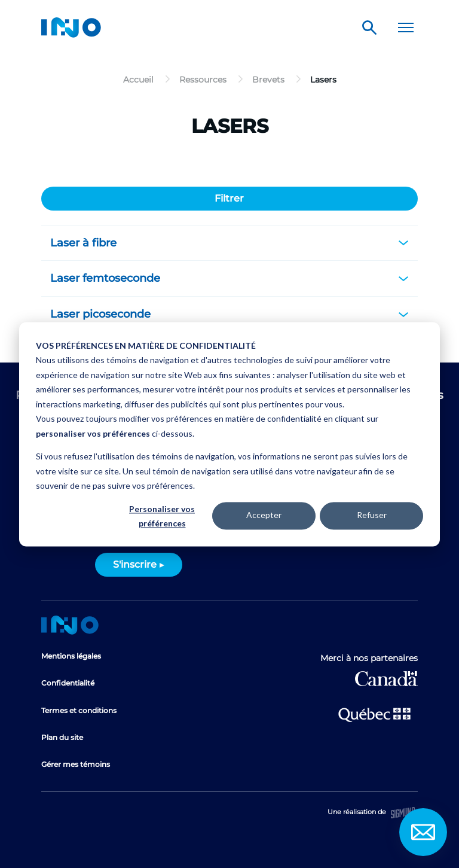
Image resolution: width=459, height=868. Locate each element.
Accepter (264, 515)
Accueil (70, 625)
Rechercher (369, 28)
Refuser (372, 515)
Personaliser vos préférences (162, 516)
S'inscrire (135, 564)
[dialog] (229, 434)
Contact (423, 832)
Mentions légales (71, 656)
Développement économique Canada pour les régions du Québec (386, 679)
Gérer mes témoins (76, 764)
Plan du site (62, 737)
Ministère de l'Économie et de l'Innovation (374, 714)
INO (71, 28)
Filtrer (229, 198)
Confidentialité (68, 683)
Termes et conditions (79, 710)
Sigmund (403, 813)
